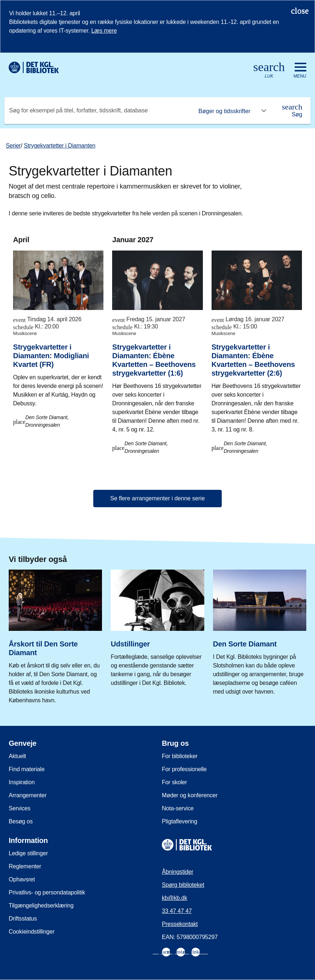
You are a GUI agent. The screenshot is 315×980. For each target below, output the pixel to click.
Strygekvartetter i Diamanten (60, 146)
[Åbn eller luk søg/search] (269, 71)
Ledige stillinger (28, 853)
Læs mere (104, 31)
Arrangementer (28, 795)
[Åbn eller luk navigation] (300, 71)
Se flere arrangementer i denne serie (158, 498)
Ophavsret (22, 879)
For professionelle (184, 769)
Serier (13, 146)
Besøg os (21, 821)
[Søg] (292, 111)
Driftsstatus (23, 919)
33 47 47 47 (177, 911)
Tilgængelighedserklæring (41, 905)
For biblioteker (180, 756)
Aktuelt (17, 756)
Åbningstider (178, 872)
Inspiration (22, 782)
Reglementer (25, 866)
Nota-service (178, 808)
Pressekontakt (180, 924)
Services (20, 808)
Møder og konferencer (190, 795)
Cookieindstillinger (32, 932)
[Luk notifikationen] (300, 11)
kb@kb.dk (175, 898)
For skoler (174, 782)
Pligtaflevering (180, 821)
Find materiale (27, 769)
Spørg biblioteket (183, 885)
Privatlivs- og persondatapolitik (47, 892)
